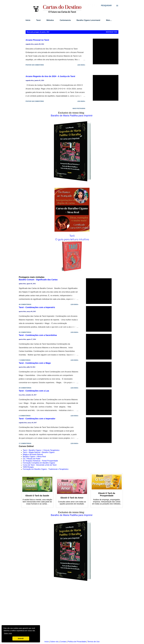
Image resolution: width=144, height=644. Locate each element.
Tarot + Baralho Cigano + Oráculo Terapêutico (41, 450)
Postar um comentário (35, 65)
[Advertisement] (72, 612)
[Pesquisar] (106, 6)
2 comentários (25, 416)
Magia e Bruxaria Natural (33, 454)
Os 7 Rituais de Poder (32, 459)
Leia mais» (81, 65)
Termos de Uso (93, 642)
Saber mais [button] (8, 633)
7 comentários (25, 360)
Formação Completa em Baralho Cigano (39, 463)
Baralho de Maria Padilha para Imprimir (72, 116)
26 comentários (25, 332)
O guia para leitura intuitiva (72, 239)
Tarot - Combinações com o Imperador (37, 419)
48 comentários (25, 304)
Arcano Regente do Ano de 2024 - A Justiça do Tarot (50, 76)
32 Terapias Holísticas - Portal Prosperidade (40, 461)
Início (28, 20)
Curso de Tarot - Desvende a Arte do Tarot (40, 465)
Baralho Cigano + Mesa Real (34, 457)
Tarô (72, 236)
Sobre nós (54, 642)
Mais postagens (79, 108)
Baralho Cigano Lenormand (88, 20)
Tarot (38, 20)
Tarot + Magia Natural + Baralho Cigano (39, 452)
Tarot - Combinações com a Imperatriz (37, 307)
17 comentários (25, 443)
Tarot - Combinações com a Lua (34, 391)
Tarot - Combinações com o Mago (35, 363)
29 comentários (25, 388)
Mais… (109, 20)
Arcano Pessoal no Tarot (37, 40)
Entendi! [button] (21, 638)
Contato (63, 642)
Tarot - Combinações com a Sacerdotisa (38, 335)
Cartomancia (65, 20)
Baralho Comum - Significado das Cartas (38, 280)
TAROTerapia (28, 467)
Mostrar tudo (112, 32)
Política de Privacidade (77, 642)
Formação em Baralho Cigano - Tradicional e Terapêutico (46, 469)
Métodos (50, 20)
